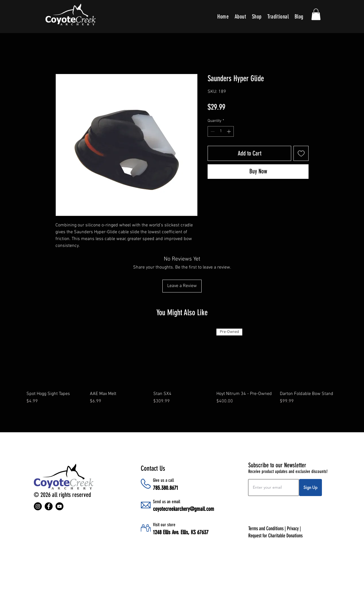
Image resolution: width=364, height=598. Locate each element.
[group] (182, 369)
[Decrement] (212, 131)
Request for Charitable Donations (275, 536)
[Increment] (229, 131)
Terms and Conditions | (268, 529)
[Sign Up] (311, 488)
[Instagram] (38, 506)
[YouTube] (59, 506)
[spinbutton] (221, 131)
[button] (316, 14)
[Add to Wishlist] (301, 153)
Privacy (293, 529)
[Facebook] (49, 506)
